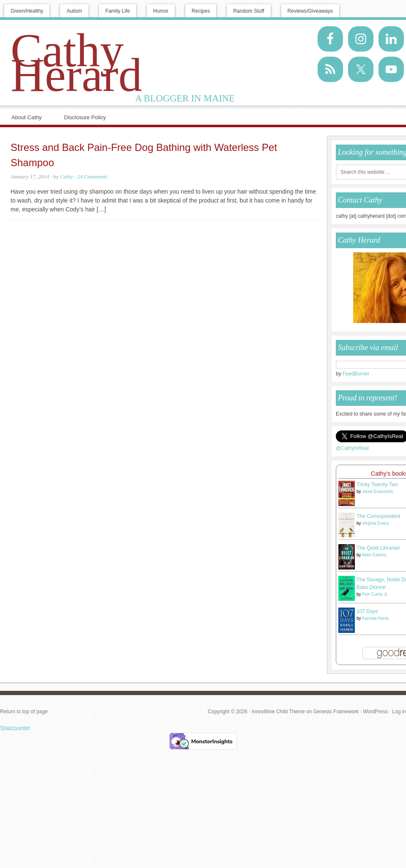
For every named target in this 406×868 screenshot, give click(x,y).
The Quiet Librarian (378, 548)
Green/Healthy (27, 11)
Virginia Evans (376, 523)
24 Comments (92, 177)
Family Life (118, 11)
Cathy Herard (76, 63)
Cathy (67, 177)
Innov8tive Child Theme (278, 712)
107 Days (367, 611)
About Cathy (27, 117)
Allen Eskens (374, 555)
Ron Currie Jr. (375, 594)
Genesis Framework (336, 712)
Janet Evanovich (377, 492)
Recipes (201, 11)
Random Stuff (248, 11)
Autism (74, 11)
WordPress (375, 712)
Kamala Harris (375, 618)
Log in (399, 712)
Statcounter (15, 728)
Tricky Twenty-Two (377, 485)
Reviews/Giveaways (310, 11)
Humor (161, 11)
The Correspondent (378, 516)
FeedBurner (356, 374)
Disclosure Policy (85, 117)
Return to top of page (24, 712)
